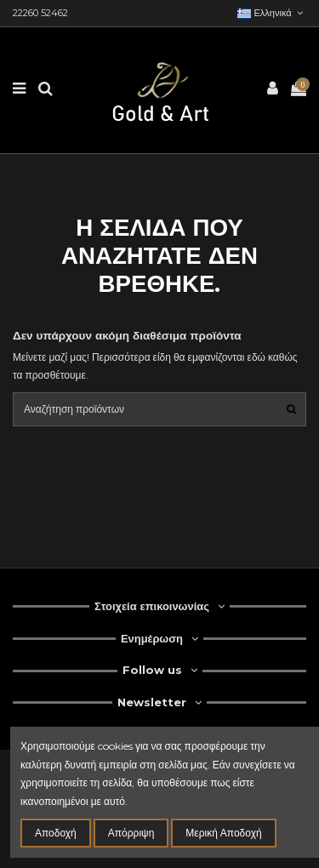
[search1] (291, 409)
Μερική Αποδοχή (223, 833)
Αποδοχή (56, 833)
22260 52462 (40, 13)
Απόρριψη (131, 833)
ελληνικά (272, 13)
